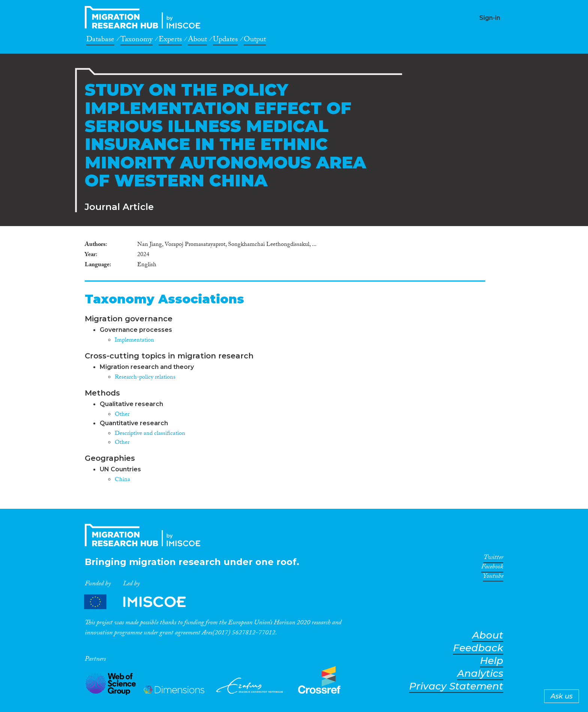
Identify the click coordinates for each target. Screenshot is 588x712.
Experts (170, 40)
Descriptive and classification (150, 434)
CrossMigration (145, 17)
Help (492, 661)
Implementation (134, 341)
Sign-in (490, 18)
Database (100, 40)
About (197, 40)
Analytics (480, 674)
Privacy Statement (456, 686)
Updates (225, 40)
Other (122, 415)
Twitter (493, 559)
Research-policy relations (145, 378)
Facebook (492, 568)
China (122, 480)
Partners (141, 602)
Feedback (478, 648)
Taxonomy (136, 40)
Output (255, 40)
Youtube (493, 577)
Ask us (562, 696)
